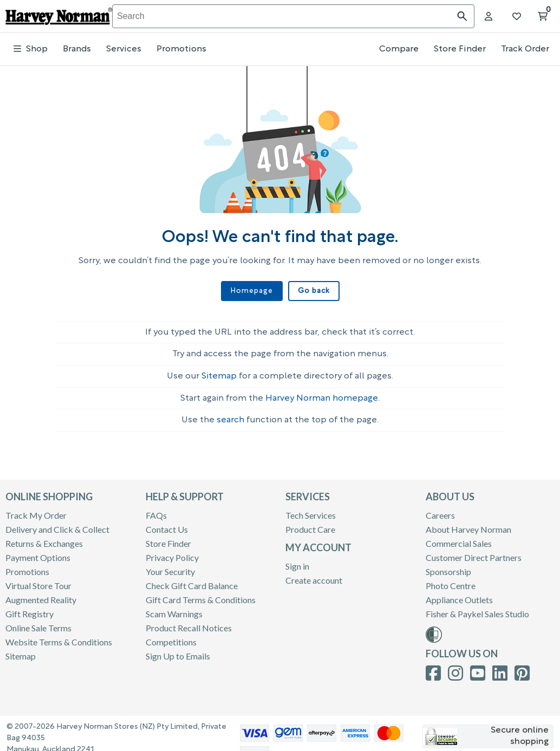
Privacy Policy (172, 554)
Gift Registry (30, 610)
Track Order (525, 49)
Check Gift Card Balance (192, 582)
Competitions (171, 639)
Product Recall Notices (189, 625)
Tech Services (311, 512)
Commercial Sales (459, 540)
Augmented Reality (41, 596)
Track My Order (36, 512)
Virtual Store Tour (38, 582)
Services (124, 49)
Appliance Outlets (459, 596)
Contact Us (167, 526)
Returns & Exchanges (44, 540)
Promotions (181, 49)
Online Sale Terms (38, 625)
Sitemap (219, 373)
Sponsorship (448, 568)
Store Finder (460, 49)
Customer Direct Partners (474, 554)
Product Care (310, 526)
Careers (440, 512)
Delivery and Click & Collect (57, 526)
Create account (314, 577)
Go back (313, 291)
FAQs (156, 512)
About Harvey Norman (468, 526)
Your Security (170, 568)
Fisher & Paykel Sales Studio (477, 610)
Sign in (297, 563)
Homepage (253, 291)
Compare (399, 49)
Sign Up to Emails (178, 653)
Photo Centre (451, 582)
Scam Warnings (174, 610)
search (230, 417)
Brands (77, 49)
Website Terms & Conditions (59, 639)
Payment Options (38, 554)
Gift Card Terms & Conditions (201, 596)
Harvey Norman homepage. (323, 395)
